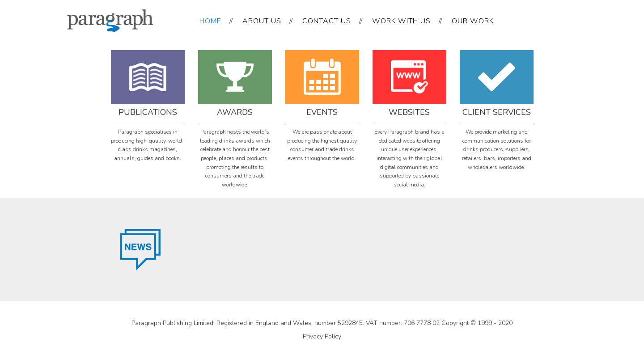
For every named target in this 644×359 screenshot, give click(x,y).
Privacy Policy (322, 336)
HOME (210, 21)
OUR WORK (473, 21)
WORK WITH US (401, 21)
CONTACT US (327, 21)
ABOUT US (262, 21)
